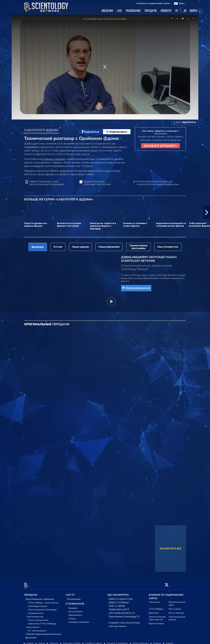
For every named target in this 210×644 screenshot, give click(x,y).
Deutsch (54, 642)
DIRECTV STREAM (119, 601)
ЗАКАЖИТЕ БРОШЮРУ (160, 146)
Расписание (74, 597)
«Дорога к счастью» (55, 159)
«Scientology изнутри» (38, 605)
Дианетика (154, 611)
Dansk (41, 642)
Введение (73, 606)
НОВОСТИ (166, 10)
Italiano (170, 642)
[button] (207, 212)
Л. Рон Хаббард (156, 607)
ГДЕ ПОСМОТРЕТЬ (118, 593)
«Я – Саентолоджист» (37, 629)
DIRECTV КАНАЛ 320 (121, 597)
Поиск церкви (175, 607)
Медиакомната (75, 613)
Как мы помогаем (176, 611)
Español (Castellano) (117, 642)
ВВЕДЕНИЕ (107, 10)
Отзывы (72, 617)
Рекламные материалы (79, 620)
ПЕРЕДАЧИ (151, 10)
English (30, 642)
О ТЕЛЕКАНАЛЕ (75, 602)
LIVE (120, 10)
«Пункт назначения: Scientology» (42, 608)
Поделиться (90, 132)
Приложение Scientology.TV (124, 615)
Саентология (155, 600)
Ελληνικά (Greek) (72, 642)
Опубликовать (117, 132)
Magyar (157, 642)
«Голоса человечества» (38, 618)
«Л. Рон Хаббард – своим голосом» (43, 601)
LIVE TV (70, 593)
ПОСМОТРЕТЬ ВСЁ (170, 549)
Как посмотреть (76, 610)
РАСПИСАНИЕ (133, 10)
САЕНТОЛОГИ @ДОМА (41, 130)
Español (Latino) (94, 642)
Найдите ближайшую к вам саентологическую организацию (46, 183)
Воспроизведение (136, 288)
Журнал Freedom (156, 622)
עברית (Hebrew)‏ (141, 642)
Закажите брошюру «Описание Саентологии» (97, 183)
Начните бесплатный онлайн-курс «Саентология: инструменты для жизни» (158, 183)
